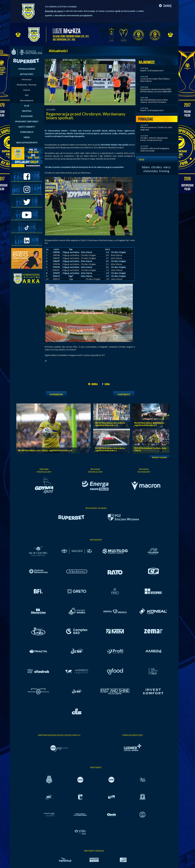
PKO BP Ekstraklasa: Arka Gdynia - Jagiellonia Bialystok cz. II (150, 424)
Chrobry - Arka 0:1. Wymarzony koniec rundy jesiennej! (154, 139)
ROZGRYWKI (27, 116)
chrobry (157, 167)
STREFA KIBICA (27, 132)
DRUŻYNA (27, 111)
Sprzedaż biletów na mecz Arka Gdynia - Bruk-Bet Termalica (154, 101)
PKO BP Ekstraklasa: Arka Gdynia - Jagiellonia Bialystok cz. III (110, 424)
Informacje (27, 79)
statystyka (150, 171)
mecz (167, 167)
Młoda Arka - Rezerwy (27, 85)
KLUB (27, 106)
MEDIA (27, 137)
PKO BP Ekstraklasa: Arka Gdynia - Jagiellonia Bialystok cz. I (110, 449)
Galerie (27, 90)
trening (164, 171)
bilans (146, 167)
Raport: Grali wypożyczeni (152, 70)
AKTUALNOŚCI (27, 74)
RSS (27, 95)
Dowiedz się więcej (54, 11)
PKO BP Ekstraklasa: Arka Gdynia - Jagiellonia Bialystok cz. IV (45, 450)
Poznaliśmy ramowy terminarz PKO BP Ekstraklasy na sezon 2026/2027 (156, 90)
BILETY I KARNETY (27, 127)
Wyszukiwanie (27, 100)
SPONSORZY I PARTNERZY (27, 121)
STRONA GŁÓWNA (27, 69)
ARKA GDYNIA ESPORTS (27, 143)
